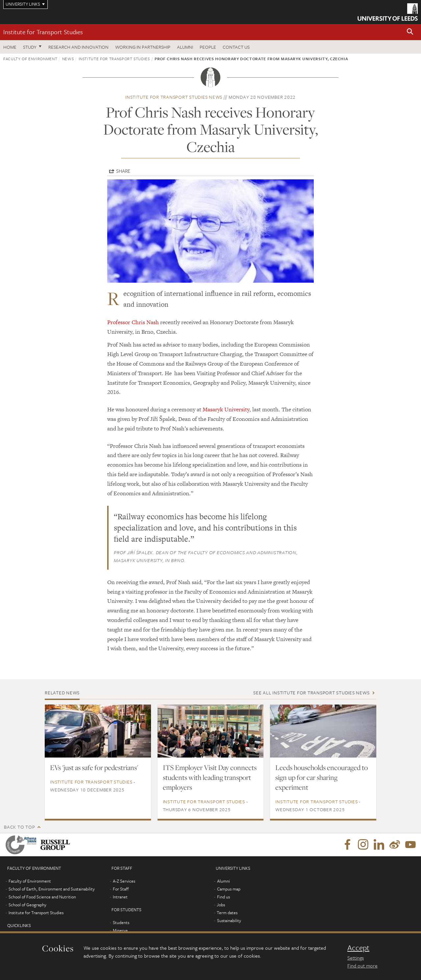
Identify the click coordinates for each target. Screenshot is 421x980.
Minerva (120, 930)
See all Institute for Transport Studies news (311, 693)
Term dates (227, 913)
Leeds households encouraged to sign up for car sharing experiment (322, 777)
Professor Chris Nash (133, 322)
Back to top (19, 827)
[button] (410, 32)
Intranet (120, 897)
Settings (356, 958)
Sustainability (229, 920)
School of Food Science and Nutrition (42, 897)
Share (123, 171)
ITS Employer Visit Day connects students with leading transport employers (210, 777)
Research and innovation (78, 47)
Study (30, 47)
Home (10, 47)
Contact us (236, 47)
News (68, 59)
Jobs (221, 905)
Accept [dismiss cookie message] (358, 948)
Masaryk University (226, 409)
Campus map (229, 889)
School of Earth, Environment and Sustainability (52, 889)
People (208, 47)
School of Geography (27, 905)
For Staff (121, 889)
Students (121, 922)
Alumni (185, 47)
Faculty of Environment (30, 59)
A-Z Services (124, 881)
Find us (223, 897)
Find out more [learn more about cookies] (362, 966)
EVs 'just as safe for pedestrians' (94, 767)
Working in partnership (143, 47)
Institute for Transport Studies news (174, 97)
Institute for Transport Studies (43, 32)
